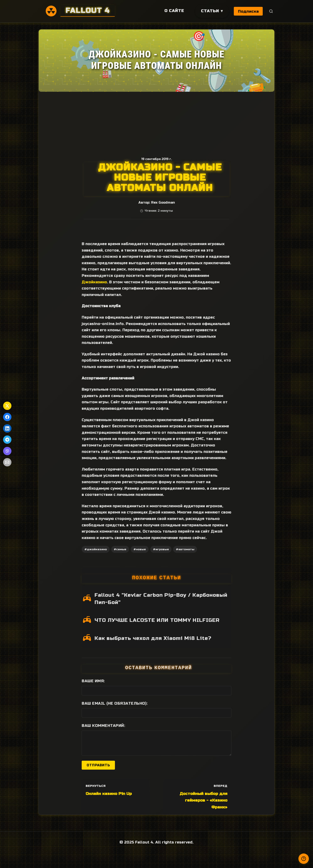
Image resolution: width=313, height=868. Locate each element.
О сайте (174, 11)
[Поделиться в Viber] (7, 451)
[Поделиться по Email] (7, 462)
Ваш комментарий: (103, 726)
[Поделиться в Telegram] (7, 440)
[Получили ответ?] (304, 859)
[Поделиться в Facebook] (7, 417)
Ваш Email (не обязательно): (115, 703)
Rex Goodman (163, 203)
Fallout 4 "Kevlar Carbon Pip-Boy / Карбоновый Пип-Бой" (161, 599)
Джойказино (94, 282)
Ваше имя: (93, 681)
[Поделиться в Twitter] (7, 406)
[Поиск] (271, 11)
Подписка (248, 11)
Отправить (98, 765)
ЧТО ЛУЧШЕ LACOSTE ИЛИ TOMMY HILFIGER (157, 620)
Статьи (210, 11)
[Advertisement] (156, 123)
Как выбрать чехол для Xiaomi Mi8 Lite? (153, 638)
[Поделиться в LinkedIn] (7, 428)
